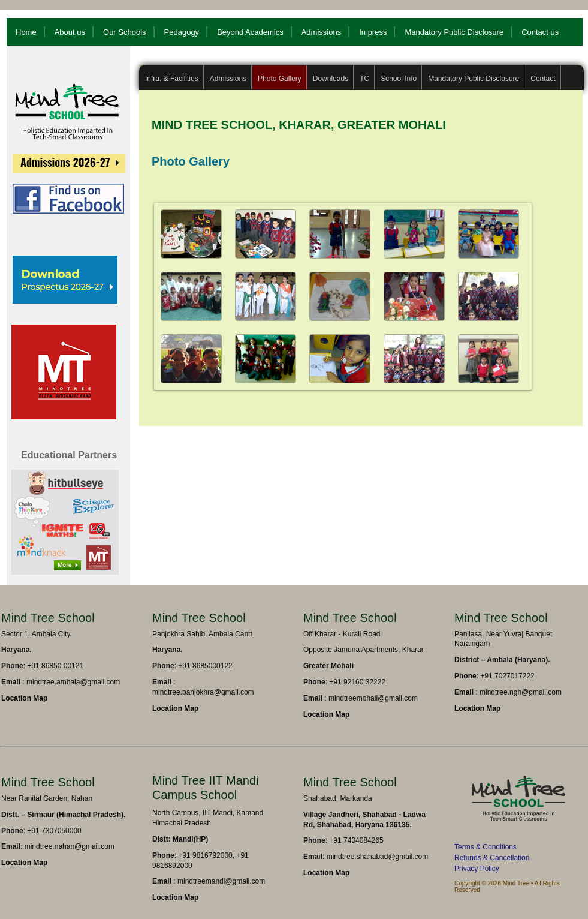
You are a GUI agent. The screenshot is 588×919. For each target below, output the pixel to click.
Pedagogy (182, 32)
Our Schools (125, 32)
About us (70, 32)
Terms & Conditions (486, 847)
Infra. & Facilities (172, 79)
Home (26, 32)
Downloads (331, 79)
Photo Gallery (280, 79)
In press (373, 32)
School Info (399, 79)
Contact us (540, 32)
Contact (543, 79)
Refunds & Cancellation (492, 858)
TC (364, 79)
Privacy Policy (477, 869)
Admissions (321, 32)
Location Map (24, 698)
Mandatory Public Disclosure (454, 32)
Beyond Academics (250, 32)
